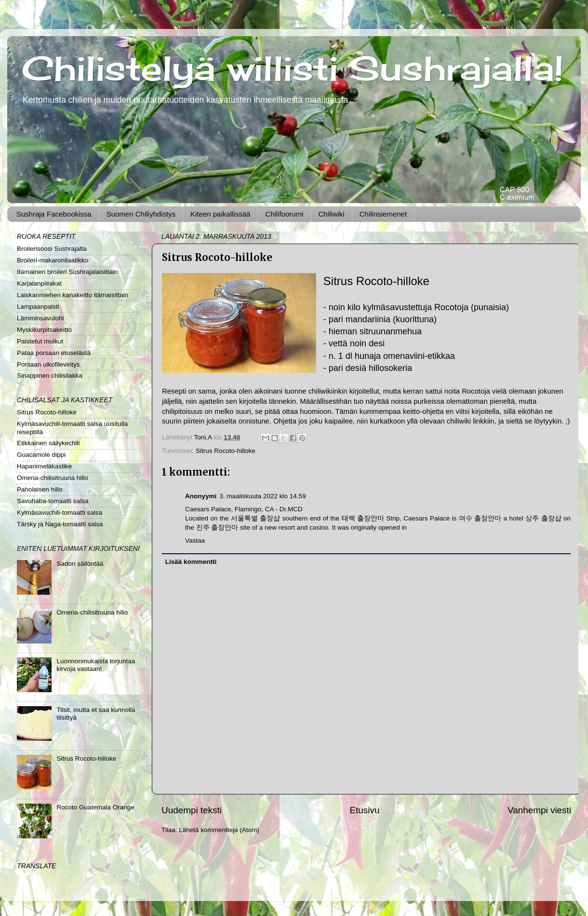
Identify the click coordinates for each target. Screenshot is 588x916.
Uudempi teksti (192, 810)
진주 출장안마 (217, 527)
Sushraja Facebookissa (54, 214)
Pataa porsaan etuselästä (54, 353)
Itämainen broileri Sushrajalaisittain (67, 272)
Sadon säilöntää (80, 564)
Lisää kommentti (191, 562)
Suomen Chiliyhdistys (141, 214)
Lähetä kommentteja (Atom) (219, 830)
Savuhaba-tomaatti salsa (53, 501)
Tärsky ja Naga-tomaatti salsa (60, 524)
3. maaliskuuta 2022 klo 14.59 (262, 496)
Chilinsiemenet (383, 214)
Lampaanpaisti (38, 307)
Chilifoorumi (284, 214)
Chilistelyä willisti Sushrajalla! (293, 68)
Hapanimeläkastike (44, 466)
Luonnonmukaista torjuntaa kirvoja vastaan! (96, 665)
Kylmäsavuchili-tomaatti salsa (60, 513)
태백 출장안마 (363, 518)
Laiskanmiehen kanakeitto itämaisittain (73, 295)
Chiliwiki (332, 214)
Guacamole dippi (41, 455)
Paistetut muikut (40, 341)
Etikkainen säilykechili (48, 443)
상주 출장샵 (543, 518)
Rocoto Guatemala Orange (95, 807)
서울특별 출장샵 (255, 518)
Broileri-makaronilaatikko (53, 260)
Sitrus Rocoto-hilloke (226, 451)
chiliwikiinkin (328, 391)
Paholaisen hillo (40, 489)
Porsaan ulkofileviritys (48, 364)
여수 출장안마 (480, 518)
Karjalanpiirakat (39, 283)
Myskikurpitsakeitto (44, 330)
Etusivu (365, 810)
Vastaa (195, 540)
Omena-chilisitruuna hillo (53, 478)
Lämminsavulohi (40, 318)
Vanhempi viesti (539, 810)
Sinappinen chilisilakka (50, 376)
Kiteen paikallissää (220, 214)
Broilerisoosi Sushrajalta (52, 249)
